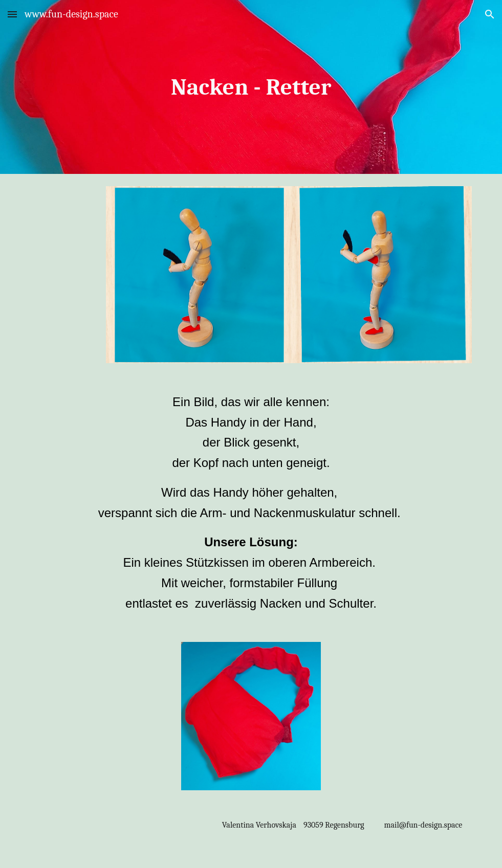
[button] (12, 14)
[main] (251, 87)
